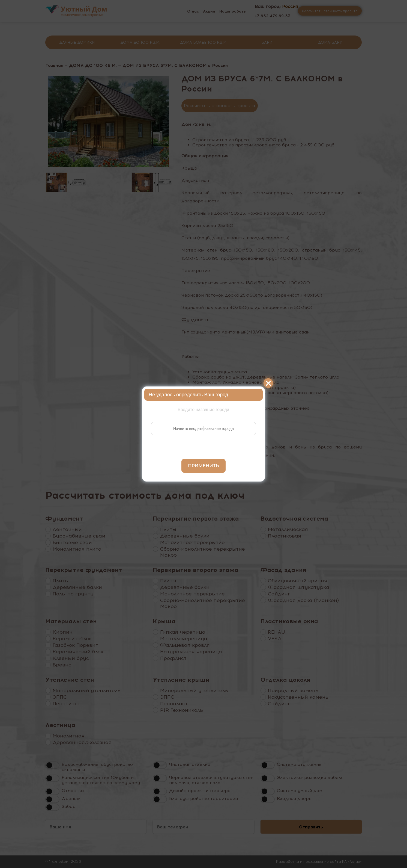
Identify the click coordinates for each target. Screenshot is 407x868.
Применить (203, 466)
